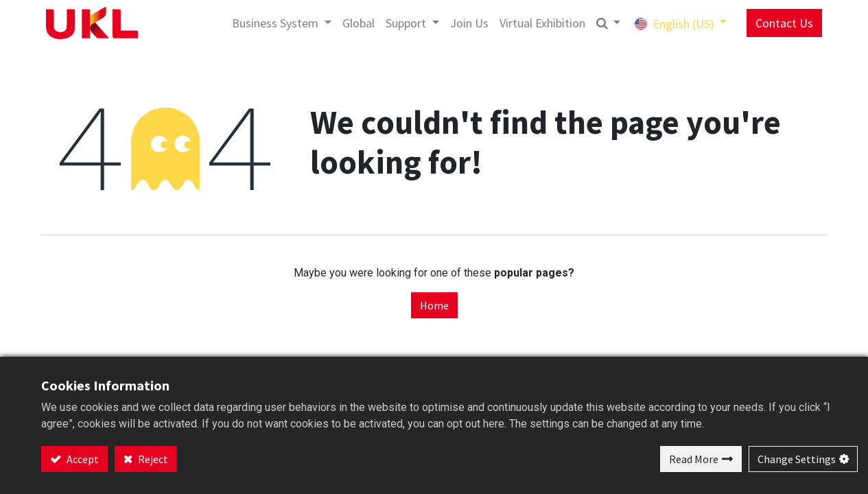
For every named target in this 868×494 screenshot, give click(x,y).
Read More (694, 459)
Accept (82, 459)
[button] (602, 23)
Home (434, 305)
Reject (152, 459)
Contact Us (778, 23)
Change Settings (797, 459)
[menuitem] (352, 23)
